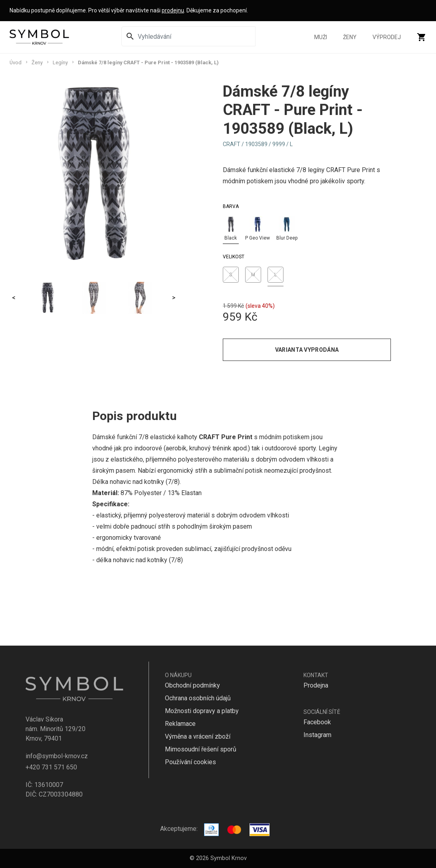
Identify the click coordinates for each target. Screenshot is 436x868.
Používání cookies (190, 762)
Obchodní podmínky (192, 685)
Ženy (350, 37)
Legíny (60, 62)
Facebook (317, 722)
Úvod (16, 62)
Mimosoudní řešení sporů (201, 749)
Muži (321, 37)
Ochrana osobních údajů (198, 698)
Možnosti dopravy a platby (202, 711)
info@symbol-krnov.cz (57, 756)
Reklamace (180, 724)
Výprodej (387, 37)
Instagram (317, 735)
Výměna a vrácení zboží (198, 736)
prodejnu (173, 10)
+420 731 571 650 (51, 767)
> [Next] (174, 298)
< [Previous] (14, 298)
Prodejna (316, 685)
